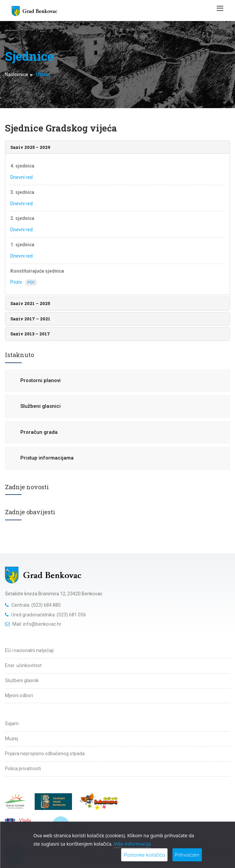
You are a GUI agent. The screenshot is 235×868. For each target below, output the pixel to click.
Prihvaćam (187, 855)
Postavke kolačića (144, 855)
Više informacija (132, 844)
